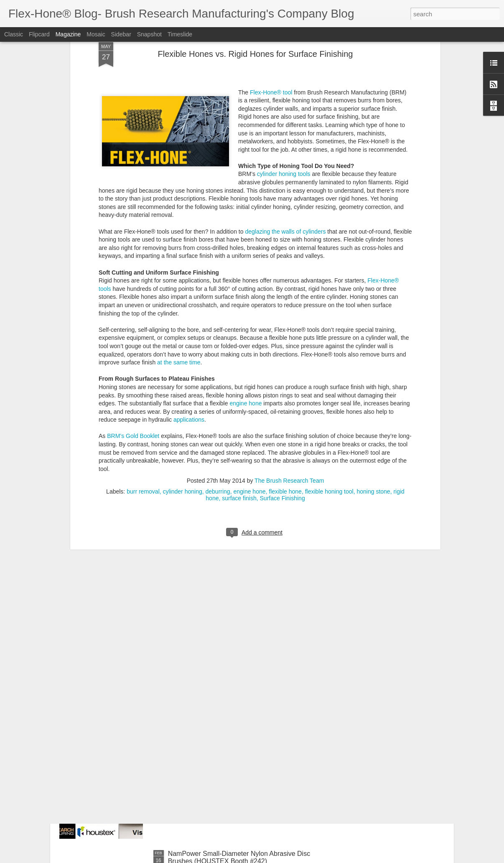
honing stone (373, 360)
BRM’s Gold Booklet (133, 305)
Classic (14, 34)
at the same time (179, 231)
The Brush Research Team (289, 349)
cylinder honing (183, 360)
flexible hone (285, 360)
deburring (218, 360)
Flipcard (39, 34)
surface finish (239, 367)
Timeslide (180, 34)
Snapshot (149, 34)
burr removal (143, 360)
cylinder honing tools (284, 43)
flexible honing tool (329, 360)
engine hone (246, 272)
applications (189, 288)
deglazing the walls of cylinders (285, 100)
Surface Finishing (283, 367)
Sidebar (121, 34)
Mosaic (96, 34)
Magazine (68, 34)
